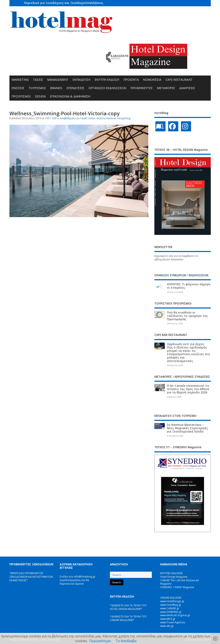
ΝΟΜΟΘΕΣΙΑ (152, 80)
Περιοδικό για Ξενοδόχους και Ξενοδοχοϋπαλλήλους (64, 3)
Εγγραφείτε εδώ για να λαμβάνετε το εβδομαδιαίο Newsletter (176, 258)
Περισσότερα (100, 641)
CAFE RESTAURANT (179, 80)
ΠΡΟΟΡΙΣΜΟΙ (21, 96)
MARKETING (20, 80)
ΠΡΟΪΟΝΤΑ (131, 80)
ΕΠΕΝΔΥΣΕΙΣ (75, 88)
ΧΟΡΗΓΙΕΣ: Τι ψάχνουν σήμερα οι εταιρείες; (189, 286)
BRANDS (56, 88)
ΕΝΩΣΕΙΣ (18, 88)
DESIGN (40, 96)
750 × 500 (51, 118)
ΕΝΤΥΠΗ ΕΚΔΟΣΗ (107, 80)
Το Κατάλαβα (126, 641)
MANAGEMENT (58, 80)
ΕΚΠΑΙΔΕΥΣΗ (81, 80)
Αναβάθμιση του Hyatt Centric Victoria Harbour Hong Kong (95, 118)
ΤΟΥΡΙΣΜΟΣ (37, 88)
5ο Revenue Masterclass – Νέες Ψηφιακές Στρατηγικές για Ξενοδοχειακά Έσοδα (187, 428)
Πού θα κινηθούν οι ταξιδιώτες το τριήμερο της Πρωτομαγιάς (187, 316)
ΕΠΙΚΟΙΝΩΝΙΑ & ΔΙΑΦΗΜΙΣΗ (70, 96)
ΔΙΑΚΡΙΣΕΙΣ (187, 88)
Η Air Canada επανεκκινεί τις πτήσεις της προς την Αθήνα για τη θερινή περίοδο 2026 (188, 389)
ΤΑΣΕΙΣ (38, 80)
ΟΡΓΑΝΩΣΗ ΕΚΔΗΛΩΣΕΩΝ (107, 88)
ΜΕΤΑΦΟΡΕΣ (166, 88)
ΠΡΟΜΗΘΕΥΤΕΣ (142, 88)
